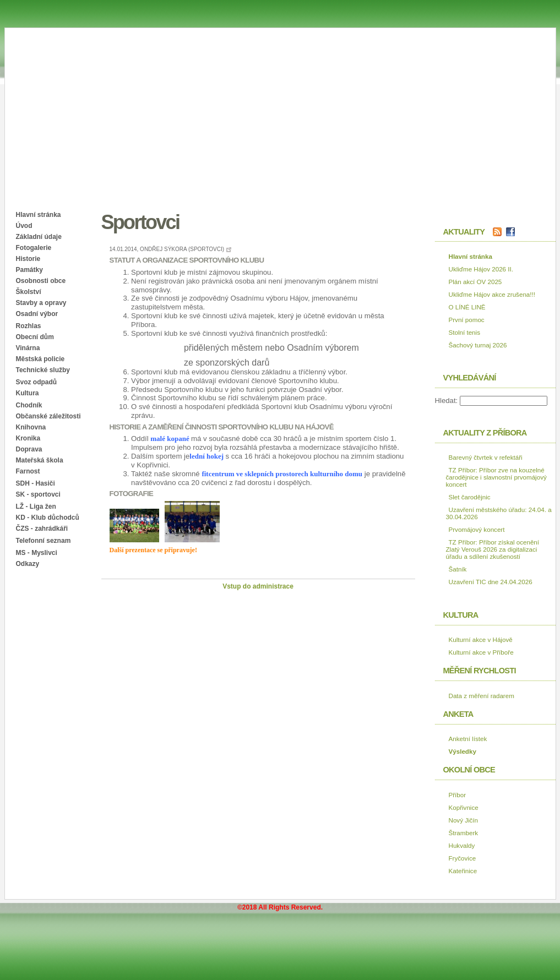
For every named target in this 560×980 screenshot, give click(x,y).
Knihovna (31, 427)
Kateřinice (463, 871)
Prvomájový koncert (477, 529)
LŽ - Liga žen (36, 507)
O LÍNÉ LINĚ (467, 307)
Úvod (24, 226)
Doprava (29, 449)
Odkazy (28, 564)
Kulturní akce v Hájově (481, 639)
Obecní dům (35, 337)
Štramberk (464, 833)
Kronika (28, 438)
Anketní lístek (468, 739)
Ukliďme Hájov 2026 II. (481, 269)
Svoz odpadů (37, 382)
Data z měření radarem (482, 696)
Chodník (29, 405)
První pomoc (467, 320)
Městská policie (40, 359)
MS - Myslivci (37, 553)
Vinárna (28, 348)
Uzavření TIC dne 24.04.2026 (491, 582)
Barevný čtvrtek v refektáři (486, 457)
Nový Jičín (464, 820)
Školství (29, 292)
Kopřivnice (464, 807)
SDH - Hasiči (36, 483)
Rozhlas (29, 326)
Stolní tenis (464, 332)
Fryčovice (463, 858)
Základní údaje (39, 237)
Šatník (458, 569)
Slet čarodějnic (470, 497)
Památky (29, 270)
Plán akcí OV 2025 (475, 282)
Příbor (458, 795)
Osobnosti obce (41, 281)
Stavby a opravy (41, 303)
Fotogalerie (34, 248)
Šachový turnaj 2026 (478, 345)
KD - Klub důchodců (48, 518)
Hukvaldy (462, 845)
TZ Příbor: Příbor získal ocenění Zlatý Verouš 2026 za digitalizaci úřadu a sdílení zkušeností (493, 549)
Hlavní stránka (39, 215)
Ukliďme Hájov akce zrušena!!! (492, 294)
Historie (28, 259)
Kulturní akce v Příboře (481, 652)
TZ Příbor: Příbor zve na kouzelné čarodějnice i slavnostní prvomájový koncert (496, 477)
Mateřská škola (40, 460)
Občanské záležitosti (48, 416)
